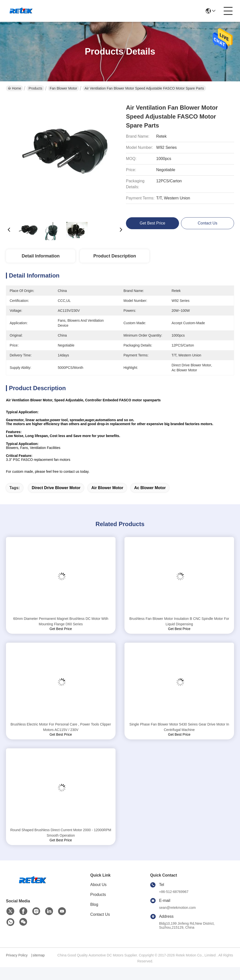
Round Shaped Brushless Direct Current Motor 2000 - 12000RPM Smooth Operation (61, 833)
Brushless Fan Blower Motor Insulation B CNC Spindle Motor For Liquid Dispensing (179, 621)
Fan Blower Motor (63, 88)
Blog (94, 904)
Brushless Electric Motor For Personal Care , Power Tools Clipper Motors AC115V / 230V (61, 727)
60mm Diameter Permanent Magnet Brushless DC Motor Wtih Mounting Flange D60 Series (61, 621)
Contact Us (100, 914)
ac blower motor (150, 488)
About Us (98, 885)
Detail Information (41, 256)
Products (35, 88)
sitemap (39, 955)
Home (15, 88)
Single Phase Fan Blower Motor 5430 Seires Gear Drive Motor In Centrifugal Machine (179, 727)
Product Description (115, 256)
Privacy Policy (17, 955)
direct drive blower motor (56, 488)
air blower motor (107, 488)
